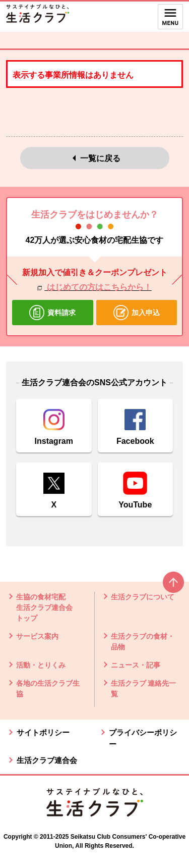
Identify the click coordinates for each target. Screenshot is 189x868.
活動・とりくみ (41, 665)
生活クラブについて (143, 597)
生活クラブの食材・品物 (143, 642)
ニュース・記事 (136, 665)
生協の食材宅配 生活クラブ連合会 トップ (44, 607)
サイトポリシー (43, 732)
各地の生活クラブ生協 (48, 688)
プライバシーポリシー (143, 738)
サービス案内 (37, 636)
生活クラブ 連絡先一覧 (144, 688)
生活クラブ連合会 (47, 760)
